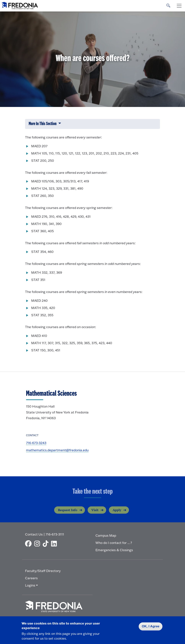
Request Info (68, 512)
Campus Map (106, 535)
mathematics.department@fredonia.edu (57, 450)
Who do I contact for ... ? (114, 543)
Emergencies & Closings (114, 550)
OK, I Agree (151, 626)
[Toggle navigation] (179, 6)
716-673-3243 (36, 443)
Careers (31, 578)
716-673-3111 (55, 534)
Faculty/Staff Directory (43, 571)
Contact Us (34, 534)
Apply (117, 512)
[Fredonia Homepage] (20, 5)
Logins (30, 585)
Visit (95, 512)
